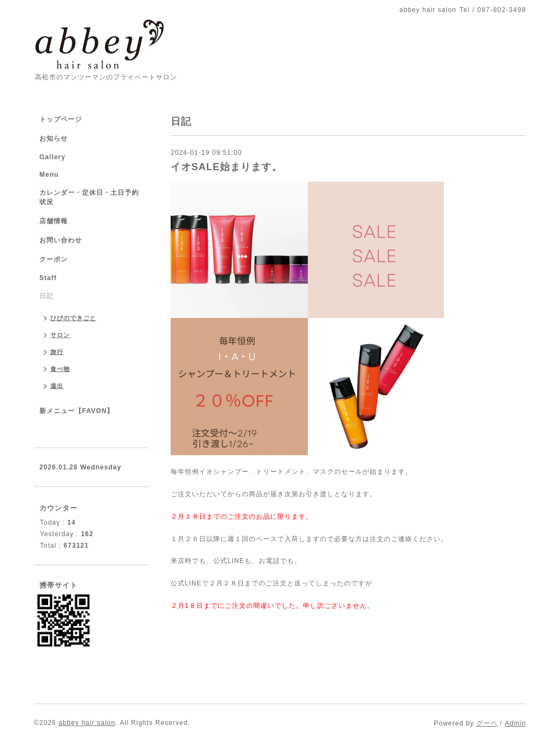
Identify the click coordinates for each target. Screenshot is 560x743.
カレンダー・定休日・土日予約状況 (89, 197)
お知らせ (54, 138)
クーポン (54, 259)
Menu (49, 175)
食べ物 (60, 369)
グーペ (487, 723)
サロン (60, 335)
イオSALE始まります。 (226, 167)
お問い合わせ (61, 240)
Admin (515, 723)
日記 (46, 296)
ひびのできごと (73, 318)
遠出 (57, 386)
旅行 (57, 352)
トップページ (61, 119)
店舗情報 (54, 221)
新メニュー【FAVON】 (77, 411)
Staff (48, 278)
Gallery (52, 157)
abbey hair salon (87, 723)
